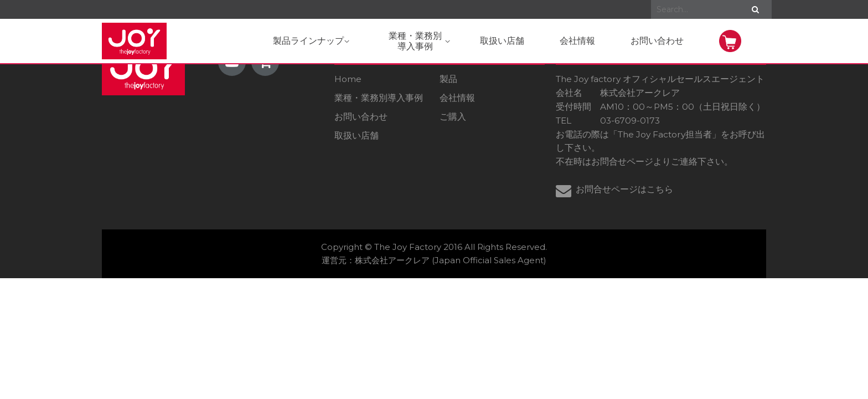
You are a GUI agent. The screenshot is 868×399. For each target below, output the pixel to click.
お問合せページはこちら (624, 189)
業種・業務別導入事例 (379, 98)
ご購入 (453, 117)
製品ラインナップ (311, 41)
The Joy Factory (408, 247)
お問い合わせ (657, 41)
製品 (448, 79)
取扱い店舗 (502, 41)
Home (348, 79)
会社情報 (577, 41)
